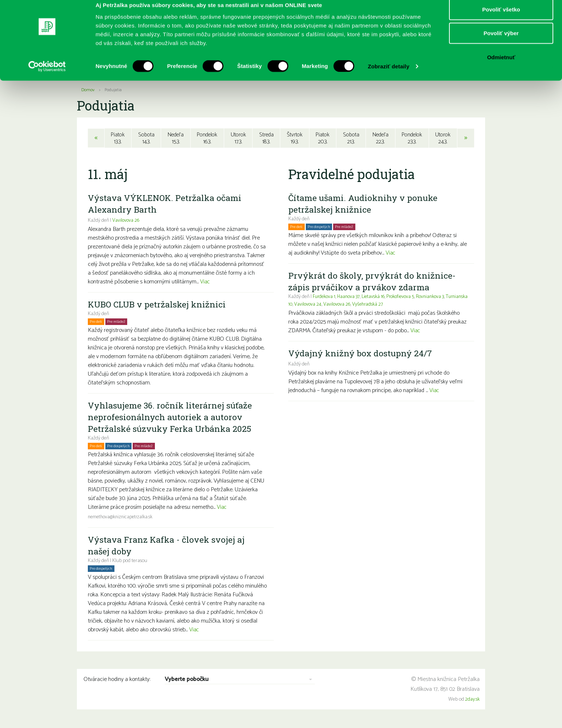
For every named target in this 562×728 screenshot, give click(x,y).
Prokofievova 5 (405, 298)
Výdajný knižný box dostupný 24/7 (362, 354)
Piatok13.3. (117, 138)
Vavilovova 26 (126, 222)
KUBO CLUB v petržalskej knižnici (159, 305)
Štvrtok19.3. (295, 138)
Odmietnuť (501, 67)
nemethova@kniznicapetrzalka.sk (122, 518)
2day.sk (472, 700)
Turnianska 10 (303, 305)
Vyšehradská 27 (394, 305)
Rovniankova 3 (437, 298)
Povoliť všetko (501, 19)
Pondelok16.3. (207, 138)
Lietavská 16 (377, 298)
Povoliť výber (501, 43)
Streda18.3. (266, 138)
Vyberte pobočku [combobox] (187, 681)
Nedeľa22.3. (380, 138)
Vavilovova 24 (333, 305)
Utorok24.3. (444, 138)
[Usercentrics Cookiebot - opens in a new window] (47, 77)
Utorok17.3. (238, 138)
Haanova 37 (351, 298)
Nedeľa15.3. (175, 138)
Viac (205, 283)
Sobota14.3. (145, 138)
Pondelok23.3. (412, 138)
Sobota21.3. (351, 138)
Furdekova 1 (325, 298)
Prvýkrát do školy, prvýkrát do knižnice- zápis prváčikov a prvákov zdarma (373, 282)
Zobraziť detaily (389, 76)
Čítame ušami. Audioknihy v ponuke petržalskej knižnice (364, 205)
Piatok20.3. (323, 138)
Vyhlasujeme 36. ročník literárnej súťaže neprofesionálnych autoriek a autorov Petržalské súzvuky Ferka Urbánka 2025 (172, 418)
